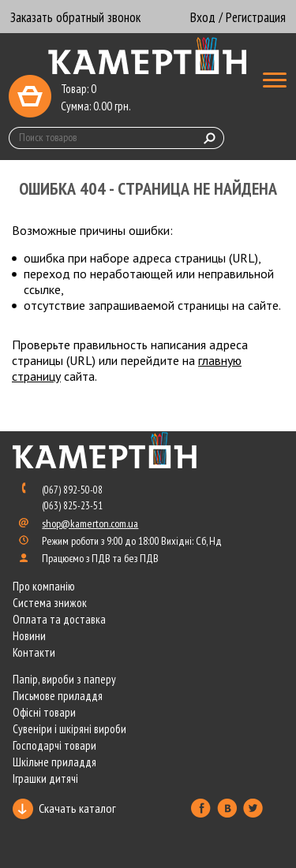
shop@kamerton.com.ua (90, 523)
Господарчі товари (54, 745)
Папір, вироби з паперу (64, 679)
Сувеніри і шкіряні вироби (69, 729)
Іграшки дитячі (45, 779)
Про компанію (44, 586)
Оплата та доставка (59, 619)
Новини (29, 636)
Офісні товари (44, 712)
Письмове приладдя (58, 696)
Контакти (34, 652)
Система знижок (50, 603)
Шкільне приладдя (54, 762)
